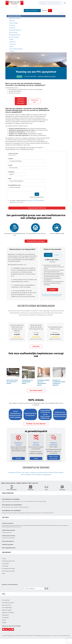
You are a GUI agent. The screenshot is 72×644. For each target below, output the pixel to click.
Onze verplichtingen (7, 607)
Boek (36, 458)
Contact (11, 158)
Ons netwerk (5, 566)
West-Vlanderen (26, 474)
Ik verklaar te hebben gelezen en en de (26, 201)
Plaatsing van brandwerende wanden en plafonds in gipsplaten (59, 380)
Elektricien (12, 21)
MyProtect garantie (7, 610)
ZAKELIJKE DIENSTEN (14, 16)
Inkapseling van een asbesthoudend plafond (27, 380)
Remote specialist (14, 37)
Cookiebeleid (5, 617)
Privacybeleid (5, 615)
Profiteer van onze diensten (36, 423)
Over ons (4, 558)
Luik (23, 472)
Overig (12, 51)
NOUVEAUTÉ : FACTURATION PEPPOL (50, 3)
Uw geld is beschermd (8, 523)
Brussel (19, 472)
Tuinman (11, 47)
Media (4, 573)
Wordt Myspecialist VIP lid (8, 561)
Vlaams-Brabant (49, 472)
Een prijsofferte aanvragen (36, 241)
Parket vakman (13, 32)
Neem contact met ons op (54, 457)
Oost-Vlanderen (37, 474)
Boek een (47, 76)
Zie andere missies (36, 390)
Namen (27, 472)
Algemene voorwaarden (8, 612)
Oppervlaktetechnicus (15, 30)
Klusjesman (12, 25)
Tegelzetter (12, 42)
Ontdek (18, 458)
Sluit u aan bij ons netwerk (8, 570)
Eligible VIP (19, 77)
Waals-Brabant (59, 472)
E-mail (10, 165)
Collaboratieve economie (8, 530)
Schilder (11, 39)
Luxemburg (40, 472)
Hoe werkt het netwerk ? (8, 602)
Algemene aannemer (15, 18)
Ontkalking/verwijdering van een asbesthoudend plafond (43, 380)
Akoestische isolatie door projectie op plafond (12, 380)
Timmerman (12, 44)
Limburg (33, 472)
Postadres (11, 172)
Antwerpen (12, 472)
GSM (10, 178)
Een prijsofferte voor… (15, 185)
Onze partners (5, 563)
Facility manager (14, 23)
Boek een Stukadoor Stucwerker (21, 101)
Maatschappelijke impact (9, 547)
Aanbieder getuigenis (8, 544)
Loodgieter (12, 28)
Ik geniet (53, 289)
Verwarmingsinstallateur (16, 49)
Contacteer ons (34, 101)
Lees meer (36, 346)
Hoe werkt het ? (6, 600)
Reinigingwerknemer (15, 35)
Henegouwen (47, 474)
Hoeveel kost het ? (7, 605)
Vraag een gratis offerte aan (37, 208)
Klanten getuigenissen (8, 541)
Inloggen (4, 622)
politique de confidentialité (35, 200)
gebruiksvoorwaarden (17, 202)
